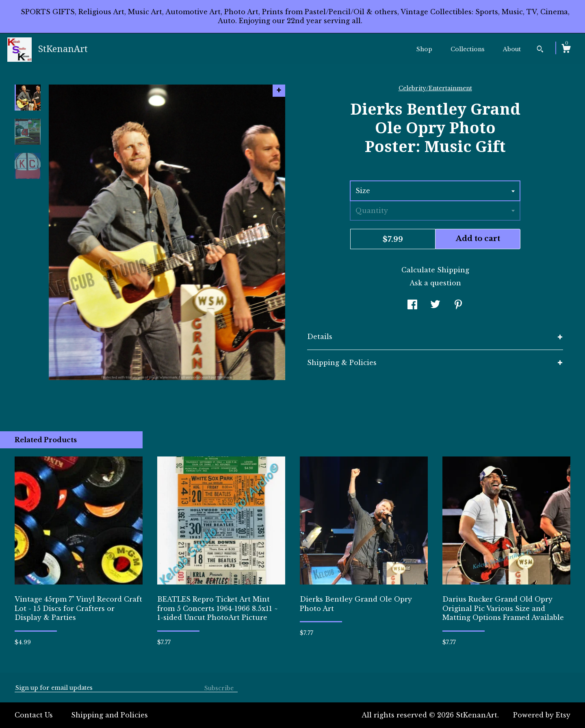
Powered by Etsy (542, 715)
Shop (424, 49)
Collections (468, 49)
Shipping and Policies (109, 715)
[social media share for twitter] (435, 305)
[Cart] (566, 50)
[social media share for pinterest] (458, 305)
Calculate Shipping (435, 270)
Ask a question (435, 283)
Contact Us (34, 715)
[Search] (540, 50)
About (512, 49)
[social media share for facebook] (412, 305)
